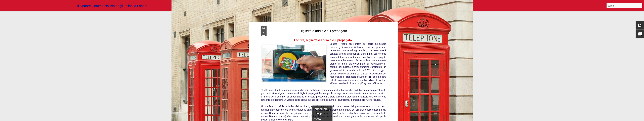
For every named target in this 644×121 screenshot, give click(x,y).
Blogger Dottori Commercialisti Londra (337, 43)
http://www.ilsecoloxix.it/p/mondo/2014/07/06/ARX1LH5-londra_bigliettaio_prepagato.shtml (323, 38)
